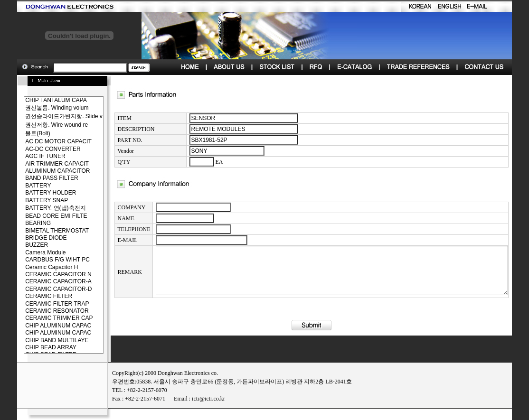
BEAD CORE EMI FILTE (47, 216)
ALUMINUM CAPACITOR (47, 171)
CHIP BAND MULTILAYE (47, 341)
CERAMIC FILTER (47, 296)
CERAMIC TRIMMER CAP (47, 318)
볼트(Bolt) (47, 134)
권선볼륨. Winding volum (47, 108)
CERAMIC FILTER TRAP (47, 304)
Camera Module (47, 253)
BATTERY (47, 186)
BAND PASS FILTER (47, 178)
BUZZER (47, 245)
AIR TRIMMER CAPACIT (47, 164)
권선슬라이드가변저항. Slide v (47, 117)
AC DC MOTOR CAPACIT (47, 142)
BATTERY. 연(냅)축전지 (47, 208)
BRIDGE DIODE (47, 238)
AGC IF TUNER (47, 156)
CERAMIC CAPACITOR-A (47, 282)
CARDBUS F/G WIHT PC (47, 260)
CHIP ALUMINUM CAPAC (47, 326)
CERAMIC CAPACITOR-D (47, 289)
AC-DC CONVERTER (47, 149)
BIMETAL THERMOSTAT (47, 231)
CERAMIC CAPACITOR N (47, 275)
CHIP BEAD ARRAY (47, 348)
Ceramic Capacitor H (47, 267)
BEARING (47, 223)
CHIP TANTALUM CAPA (47, 100)
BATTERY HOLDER (47, 193)
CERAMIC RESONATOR (47, 311)
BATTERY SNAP (47, 201)
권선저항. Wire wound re (47, 125)
